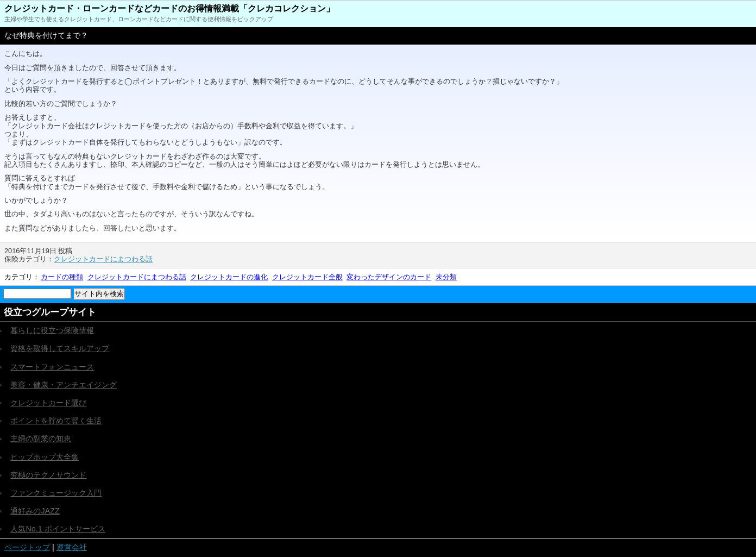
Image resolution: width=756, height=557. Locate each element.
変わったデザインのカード (389, 277)
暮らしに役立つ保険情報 (52, 330)
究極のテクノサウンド (48, 475)
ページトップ (27, 547)
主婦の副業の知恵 (41, 439)
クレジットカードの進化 (229, 277)
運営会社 (72, 547)
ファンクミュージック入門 (56, 493)
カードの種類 (62, 277)
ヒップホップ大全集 (45, 457)
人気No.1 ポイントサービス (58, 529)
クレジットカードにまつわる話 (103, 259)
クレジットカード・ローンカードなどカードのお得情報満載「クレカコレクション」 (169, 8)
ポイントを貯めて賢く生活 (56, 421)
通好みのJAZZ (35, 511)
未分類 (446, 277)
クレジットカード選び (48, 403)
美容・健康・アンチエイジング (64, 385)
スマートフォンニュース (52, 367)
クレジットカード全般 (307, 277)
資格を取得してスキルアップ (60, 348)
